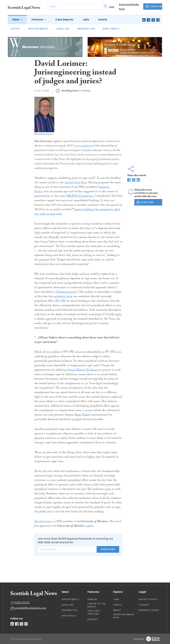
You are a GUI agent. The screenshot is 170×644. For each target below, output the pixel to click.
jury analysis (84, 146)
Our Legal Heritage (94, 612)
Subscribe (108, 549)
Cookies (144, 605)
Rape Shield (82, 415)
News (16, 20)
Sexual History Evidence (82, 370)
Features (38, 20)
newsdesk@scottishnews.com (30, 608)
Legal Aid (63, 29)
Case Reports (64, 20)
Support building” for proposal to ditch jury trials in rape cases (77, 212)
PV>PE (61, 301)
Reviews (93, 619)
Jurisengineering (66, 292)
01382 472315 (22, 603)
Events (103, 20)
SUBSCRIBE (154, 6)
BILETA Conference (80, 196)
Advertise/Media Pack (124, 616)
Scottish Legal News (76, 183)
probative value (63, 297)
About (111, 7)
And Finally (111, 29)
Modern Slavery (149, 610)
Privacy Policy (148, 599)
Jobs (86, 20)
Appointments (38, 29)
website (89, 526)
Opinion (92, 599)
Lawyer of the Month (97, 605)
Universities (86, 29)
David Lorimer (43, 522)
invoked (76, 420)
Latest (16, 29)
